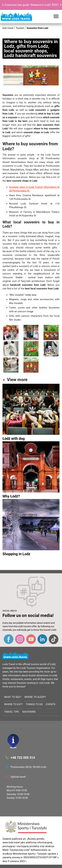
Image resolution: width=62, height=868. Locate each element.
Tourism (20, 28)
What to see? (13, 697)
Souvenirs (29, 712)
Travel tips (11, 712)
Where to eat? (13, 704)
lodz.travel (8, 28)
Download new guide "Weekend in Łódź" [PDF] (31, 5)
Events (51, 704)
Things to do (34, 704)
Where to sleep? (35, 697)
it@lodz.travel (18, 777)
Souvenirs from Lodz (37, 28)
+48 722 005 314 (23, 758)
